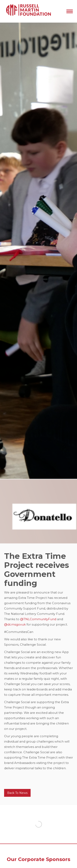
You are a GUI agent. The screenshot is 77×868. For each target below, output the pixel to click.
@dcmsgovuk (15, 624)
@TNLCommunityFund (38, 619)
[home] (28, 11)
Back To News (17, 793)
